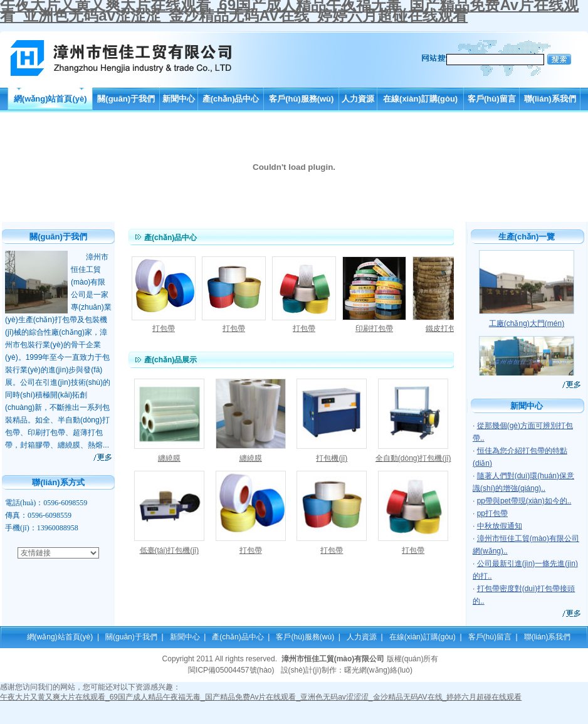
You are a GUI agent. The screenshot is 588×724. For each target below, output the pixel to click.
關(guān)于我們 (126, 99)
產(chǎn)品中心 (231, 99)
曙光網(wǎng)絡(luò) (378, 670)
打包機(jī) (332, 458)
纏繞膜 (169, 458)
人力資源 (358, 99)
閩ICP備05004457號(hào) (231, 670)
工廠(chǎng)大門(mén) (527, 323)
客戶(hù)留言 (492, 99)
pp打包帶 (492, 513)
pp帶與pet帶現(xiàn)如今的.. (524, 501)
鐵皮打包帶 (444, 328)
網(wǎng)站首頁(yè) (50, 99)
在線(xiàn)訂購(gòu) (420, 99)
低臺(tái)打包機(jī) (170, 550)
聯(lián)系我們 (550, 99)
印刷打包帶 (374, 328)
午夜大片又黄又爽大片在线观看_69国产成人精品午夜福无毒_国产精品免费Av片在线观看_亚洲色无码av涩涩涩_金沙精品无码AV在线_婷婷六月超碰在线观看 (261, 697)
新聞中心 (179, 99)
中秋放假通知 (500, 526)
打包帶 (164, 328)
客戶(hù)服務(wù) (301, 99)
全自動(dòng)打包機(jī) (413, 458)
